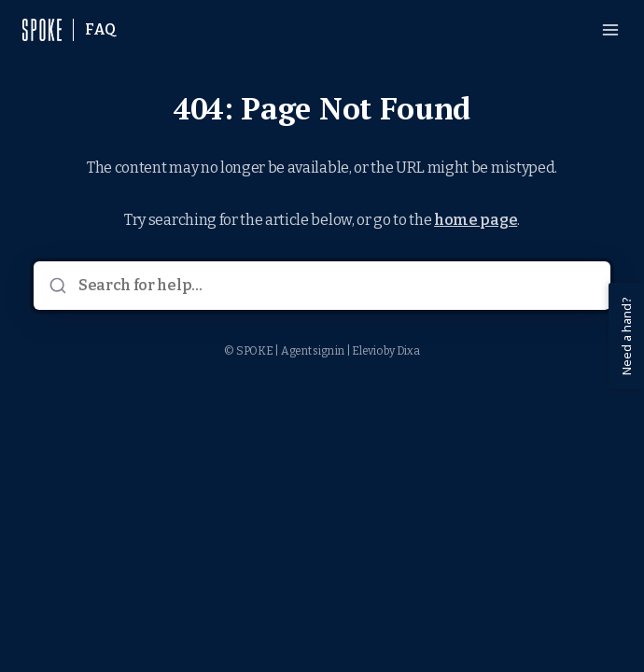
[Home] (42, 30)
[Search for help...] (335, 286)
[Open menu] (610, 30)
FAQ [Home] (101, 29)
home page (476, 220)
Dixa (408, 351)
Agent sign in (313, 351)
